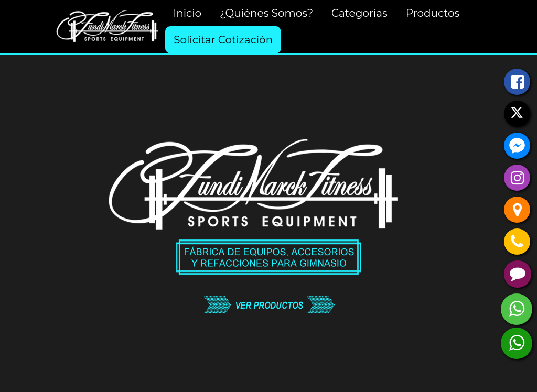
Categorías (359, 13)
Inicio (187, 13)
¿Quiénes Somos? (266, 13)
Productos (433, 13)
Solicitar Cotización (223, 40)
